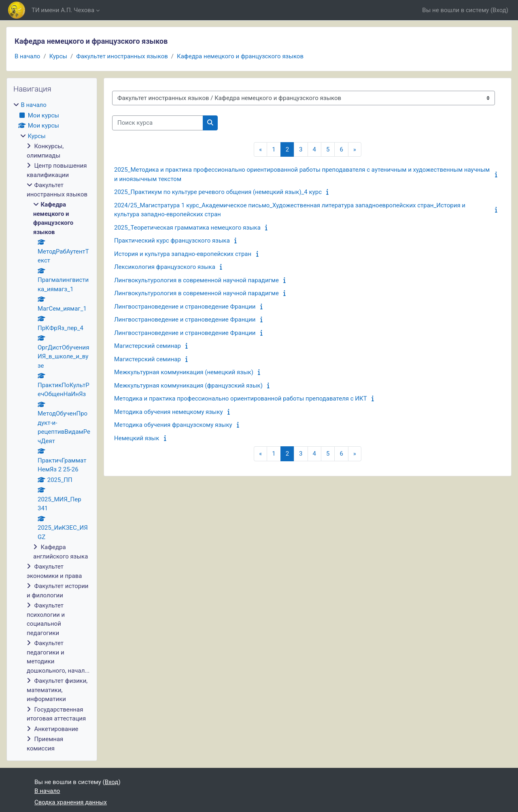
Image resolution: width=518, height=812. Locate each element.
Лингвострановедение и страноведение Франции (185, 307)
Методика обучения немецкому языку (169, 412)
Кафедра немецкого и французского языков (240, 56)
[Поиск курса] (158, 123)
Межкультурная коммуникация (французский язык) (188, 386)
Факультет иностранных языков (122, 56)
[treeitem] (52, 427)
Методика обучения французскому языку (173, 425)
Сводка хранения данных (71, 802)
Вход (499, 10)
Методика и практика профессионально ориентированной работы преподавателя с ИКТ (241, 399)
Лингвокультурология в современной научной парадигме (196, 280)
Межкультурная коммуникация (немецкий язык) (184, 372)
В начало (27, 56)
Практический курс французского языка (172, 241)
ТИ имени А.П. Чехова (63, 10)
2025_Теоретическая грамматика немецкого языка (187, 228)
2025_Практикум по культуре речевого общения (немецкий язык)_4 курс (218, 192)
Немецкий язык (137, 438)
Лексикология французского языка (165, 267)
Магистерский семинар (148, 346)
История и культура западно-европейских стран (183, 254)
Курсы (58, 56)
